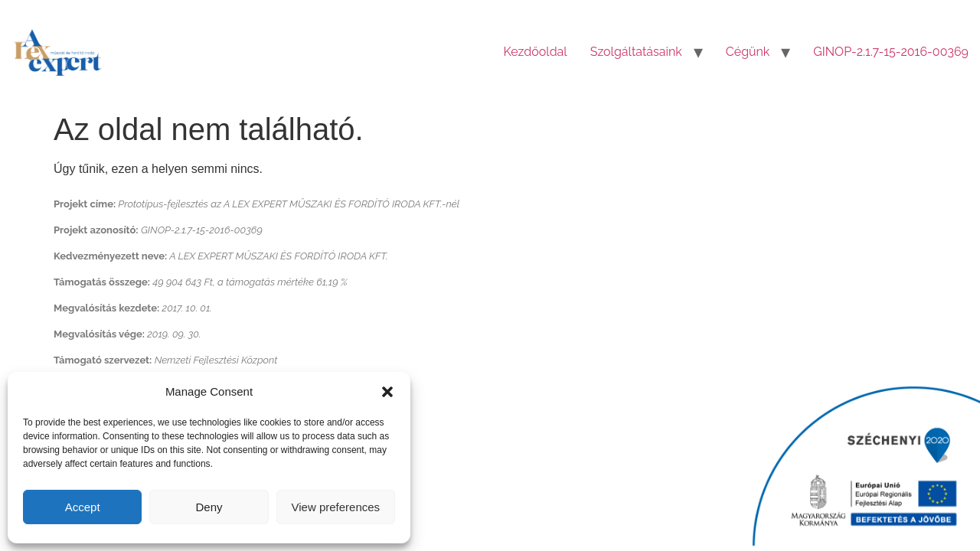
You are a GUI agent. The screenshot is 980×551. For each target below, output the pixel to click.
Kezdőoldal (536, 52)
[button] (387, 392)
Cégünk (748, 52)
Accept (83, 507)
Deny (209, 507)
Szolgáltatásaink (636, 52)
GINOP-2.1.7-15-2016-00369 (891, 52)
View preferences (336, 507)
